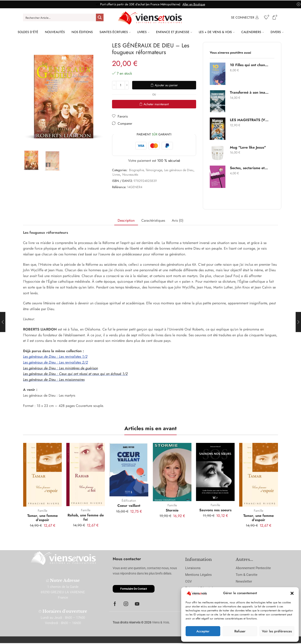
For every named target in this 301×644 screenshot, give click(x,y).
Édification (129, 501)
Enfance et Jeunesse (174, 32)
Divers (277, 32)
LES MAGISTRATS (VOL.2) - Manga (249, 120)
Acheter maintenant (156, 104)
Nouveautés (55, 32)
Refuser (240, 631)
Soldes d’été (28, 32)
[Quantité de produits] (121, 85)
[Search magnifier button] (100, 17)
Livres (143, 32)
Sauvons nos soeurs (215, 510)
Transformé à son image (249, 93)
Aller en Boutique (194, 4)
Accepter (203, 631)
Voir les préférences (277, 631)
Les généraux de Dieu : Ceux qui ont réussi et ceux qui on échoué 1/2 (75, 374)
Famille (42, 511)
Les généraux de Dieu (179, 170)
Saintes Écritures (115, 32)
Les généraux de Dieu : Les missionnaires (54, 380)
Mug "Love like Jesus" (248, 147)
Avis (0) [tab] (178, 220)
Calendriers (253, 32)
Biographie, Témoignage (145, 170)
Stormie (172, 510)
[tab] (126, 221)
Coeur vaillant (129, 506)
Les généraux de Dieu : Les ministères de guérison (60, 368)
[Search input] (60, 17)
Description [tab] (126, 220)
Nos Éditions (82, 32)
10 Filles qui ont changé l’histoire (249, 65)
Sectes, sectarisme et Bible (249, 168)
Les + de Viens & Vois (217, 32)
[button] (292, 593)
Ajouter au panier (166, 85)
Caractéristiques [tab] (153, 220)
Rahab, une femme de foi (86, 517)
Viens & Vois (161, 622)
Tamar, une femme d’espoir (42, 518)
